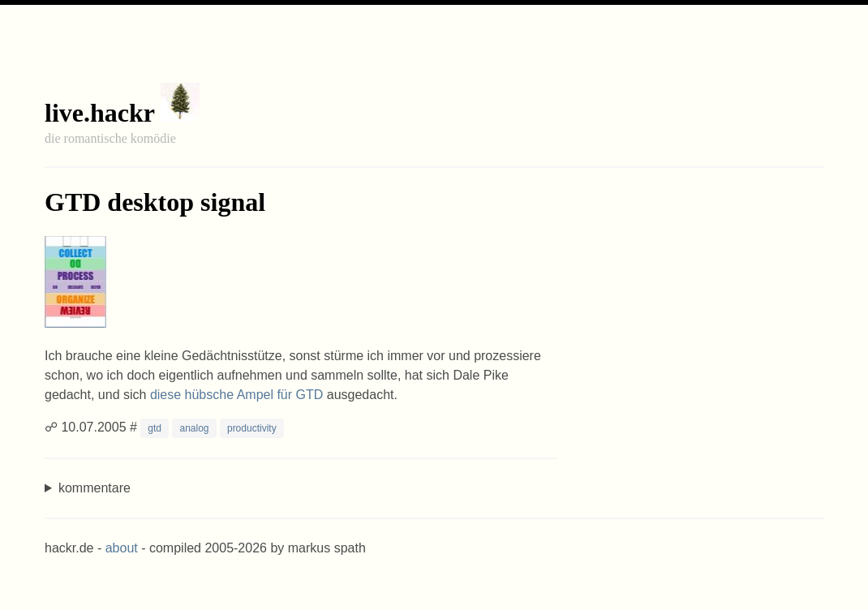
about (122, 548)
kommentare (95, 488)
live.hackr (99, 113)
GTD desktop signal (155, 202)
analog (194, 428)
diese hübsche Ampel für (236, 395)
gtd (155, 428)
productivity (252, 428)
